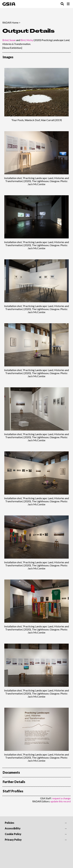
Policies (10, 823)
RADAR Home (10, 22)
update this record (61, 801)
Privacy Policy (13, 840)
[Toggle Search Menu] (62, 4)
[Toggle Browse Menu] (68, 4)
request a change (61, 798)
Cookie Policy (13, 834)
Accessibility (13, 828)
